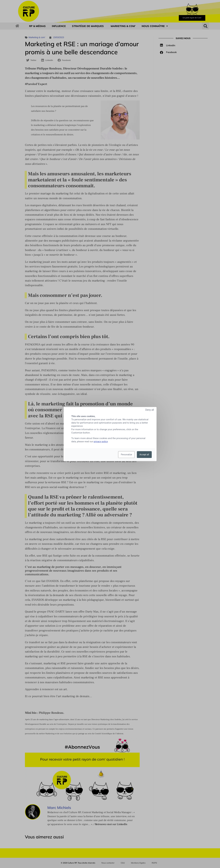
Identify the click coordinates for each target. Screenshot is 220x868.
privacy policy (101, 442)
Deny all (150, 410)
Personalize (126, 455)
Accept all (144, 455)
